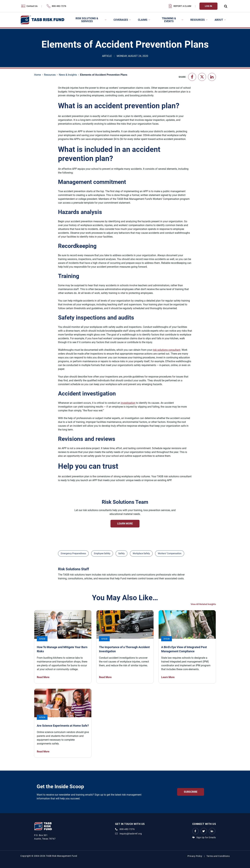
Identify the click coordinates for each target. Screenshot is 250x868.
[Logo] (42, 20)
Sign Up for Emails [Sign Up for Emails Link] (206, 837)
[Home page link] (38, 75)
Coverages (121, 20)
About (219, 20)
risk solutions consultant (167, 350)
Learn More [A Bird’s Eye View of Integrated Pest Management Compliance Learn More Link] (168, 677)
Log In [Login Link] (208, 6)
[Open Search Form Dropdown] (225, 6)
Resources (198, 20)
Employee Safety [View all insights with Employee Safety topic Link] (102, 553)
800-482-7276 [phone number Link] (127, 829)
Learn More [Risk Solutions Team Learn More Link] (125, 524)
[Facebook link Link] (195, 831)
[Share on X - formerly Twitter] (202, 77)
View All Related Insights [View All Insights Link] (203, 604)
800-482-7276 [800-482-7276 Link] (59, 6)
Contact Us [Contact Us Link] (32, 6)
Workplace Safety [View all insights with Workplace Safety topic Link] (141, 553)
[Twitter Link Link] (204, 831)
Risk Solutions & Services (87, 20)
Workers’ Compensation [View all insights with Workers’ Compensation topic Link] (170, 553)
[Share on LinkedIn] (212, 77)
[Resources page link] (50, 75)
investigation (128, 403)
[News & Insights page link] (68, 75)
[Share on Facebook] (192, 77)
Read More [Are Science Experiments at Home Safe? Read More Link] (43, 752)
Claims (143, 20)
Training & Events (169, 20)
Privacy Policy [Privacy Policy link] (195, 856)
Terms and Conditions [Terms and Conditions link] (218, 856)
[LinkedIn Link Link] (212, 831)
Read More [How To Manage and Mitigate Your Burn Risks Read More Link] (43, 677)
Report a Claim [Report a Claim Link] (182, 6)
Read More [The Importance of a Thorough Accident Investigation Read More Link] (105, 677)
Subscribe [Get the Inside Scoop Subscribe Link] (191, 792)
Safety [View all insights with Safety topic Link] (121, 553)
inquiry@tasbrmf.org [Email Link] (131, 834)
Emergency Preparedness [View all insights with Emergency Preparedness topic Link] (73, 553)
